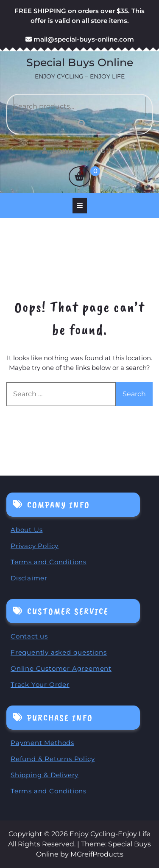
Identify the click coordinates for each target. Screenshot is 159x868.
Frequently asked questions (59, 652)
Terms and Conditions (49, 562)
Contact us (29, 636)
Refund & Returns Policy (53, 759)
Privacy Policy (35, 546)
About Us (26, 530)
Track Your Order (40, 685)
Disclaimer (29, 578)
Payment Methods (42, 743)
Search (80, 124)
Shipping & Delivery (45, 775)
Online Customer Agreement (61, 668)
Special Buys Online (80, 62)
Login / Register (80, 150)
